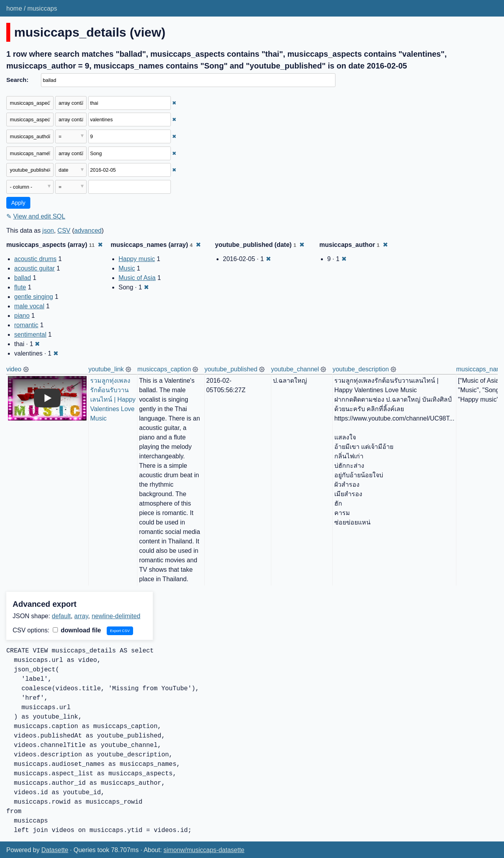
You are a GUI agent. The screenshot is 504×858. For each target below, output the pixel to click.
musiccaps (42, 8)
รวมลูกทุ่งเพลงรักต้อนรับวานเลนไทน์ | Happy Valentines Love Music (114, 399)
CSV (64, 231)
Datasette (55, 850)
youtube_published (231, 369)
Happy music (137, 259)
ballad (23, 278)
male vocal (29, 306)
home (14, 8)
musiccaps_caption (164, 369)
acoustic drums (35, 259)
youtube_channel (295, 369)
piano (22, 316)
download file (77, 630)
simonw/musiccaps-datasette (204, 850)
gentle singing (34, 297)
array (81, 616)
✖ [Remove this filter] (174, 103)
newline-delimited (116, 616)
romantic (26, 325)
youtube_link (106, 369)
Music (127, 268)
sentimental (30, 334)
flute (20, 287)
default (61, 616)
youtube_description (360, 369)
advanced (88, 231)
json (48, 231)
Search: (17, 80)
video (14, 369)
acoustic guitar (34, 268)
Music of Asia (137, 278)
